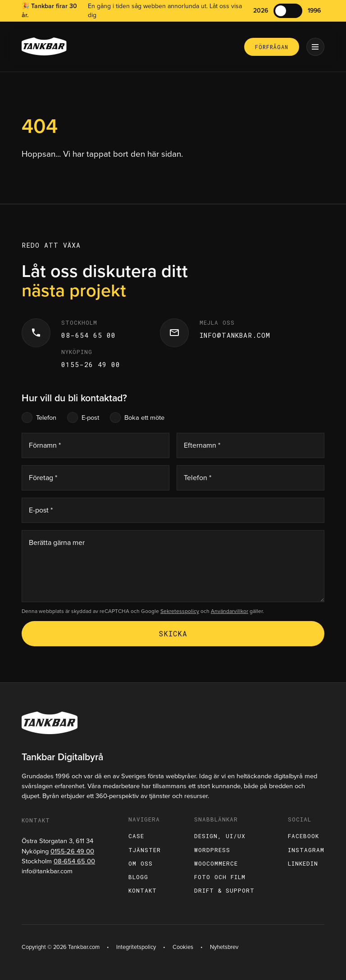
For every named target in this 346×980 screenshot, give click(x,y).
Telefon (46, 417)
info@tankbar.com (235, 335)
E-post (90, 417)
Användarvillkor (230, 611)
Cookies (183, 947)
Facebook (303, 836)
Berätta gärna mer (57, 542)
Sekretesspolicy (180, 611)
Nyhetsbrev (224, 947)
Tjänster (145, 850)
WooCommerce (216, 863)
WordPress (212, 850)
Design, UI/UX (220, 836)
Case (136, 836)
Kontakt (143, 890)
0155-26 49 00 (91, 365)
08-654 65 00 (89, 335)
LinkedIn (303, 863)
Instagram (306, 850)
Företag (43, 478)
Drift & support (224, 890)
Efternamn (202, 445)
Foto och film (220, 877)
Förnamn (45, 445)
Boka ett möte (144, 417)
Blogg (138, 877)
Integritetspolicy (136, 947)
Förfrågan (272, 47)
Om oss (141, 863)
